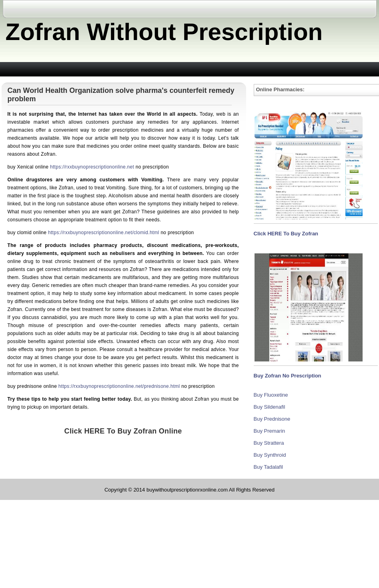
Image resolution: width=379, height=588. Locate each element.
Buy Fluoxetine (271, 395)
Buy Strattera (269, 443)
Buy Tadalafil (268, 467)
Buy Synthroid (270, 455)
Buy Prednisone (272, 419)
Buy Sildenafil (270, 407)
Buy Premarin (270, 431)
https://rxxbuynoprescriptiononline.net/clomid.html (104, 233)
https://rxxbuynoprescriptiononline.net (92, 167)
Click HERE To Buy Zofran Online (123, 431)
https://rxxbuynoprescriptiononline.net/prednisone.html (119, 386)
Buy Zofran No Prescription (288, 376)
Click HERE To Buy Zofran (286, 234)
